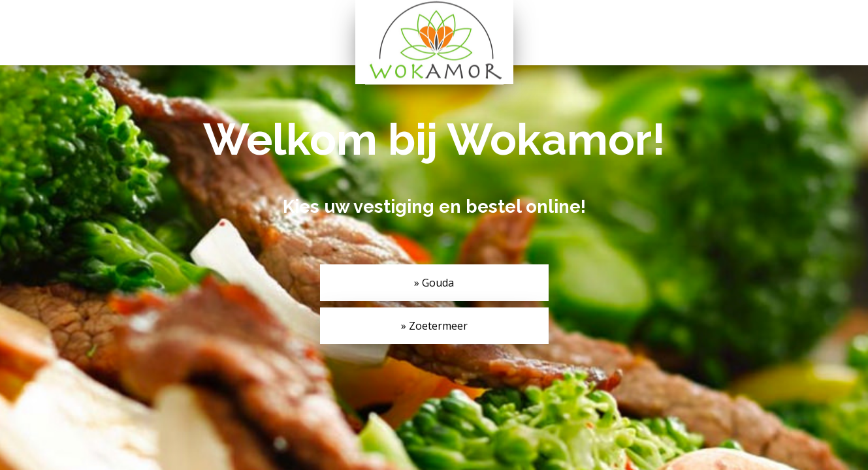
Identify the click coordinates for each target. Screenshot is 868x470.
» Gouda (434, 283)
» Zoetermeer (434, 326)
